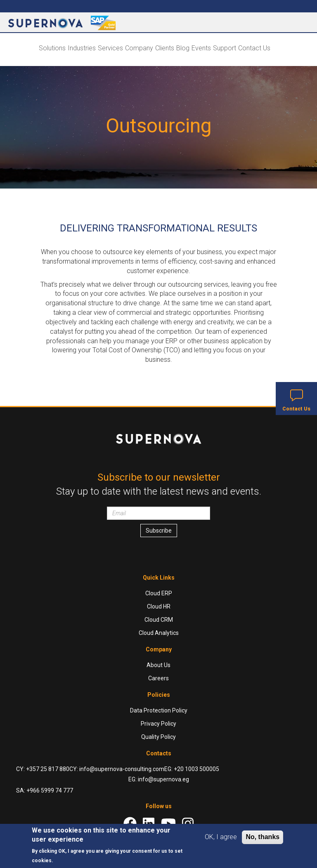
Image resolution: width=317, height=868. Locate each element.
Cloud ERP (159, 593)
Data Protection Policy (159, 710)
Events (201, 48)
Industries (82, 48)
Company (139, 48)
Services (110, 48)
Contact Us (254, 48)
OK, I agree (221, 837)
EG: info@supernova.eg (159, 779)
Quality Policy (158, 737)
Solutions (52, 48)
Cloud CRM (159, 620)
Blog (183, 48)
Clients (165, 48)
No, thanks (263, 837)
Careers (158, 678)
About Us (158, 665)
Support (225, 48)
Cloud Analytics (159, 633)
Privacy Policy (158, 724)
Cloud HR (159, 606)
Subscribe (159, 531)
